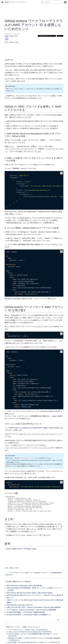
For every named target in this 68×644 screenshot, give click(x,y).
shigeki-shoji (11, 38)
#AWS (6, 42)
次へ (60, 619)
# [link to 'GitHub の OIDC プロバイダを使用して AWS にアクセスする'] (26, 109)
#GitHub (11, 42)
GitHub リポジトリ (33, 534)
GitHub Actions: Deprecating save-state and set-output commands (30, 459)
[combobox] (52, 2)
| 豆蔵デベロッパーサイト (14, 2)
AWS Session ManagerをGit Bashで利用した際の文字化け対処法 (30, 592)
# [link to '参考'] (11, 542)
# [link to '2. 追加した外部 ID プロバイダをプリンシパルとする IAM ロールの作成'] (16, 160)
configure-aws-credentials (31, 427)
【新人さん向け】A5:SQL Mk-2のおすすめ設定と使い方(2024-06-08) (30, 631)
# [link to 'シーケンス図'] (19, 492)
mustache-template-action (49, 411)
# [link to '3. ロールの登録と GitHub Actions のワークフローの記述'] (60, 228)
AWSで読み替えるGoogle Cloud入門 (19, 604)
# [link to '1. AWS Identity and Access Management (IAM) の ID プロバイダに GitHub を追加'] (26, 136)
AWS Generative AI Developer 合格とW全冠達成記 (24, 584)
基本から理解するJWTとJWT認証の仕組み (22, 548)
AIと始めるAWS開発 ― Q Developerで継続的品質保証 (26, 611)
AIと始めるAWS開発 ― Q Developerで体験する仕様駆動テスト (29, 613)
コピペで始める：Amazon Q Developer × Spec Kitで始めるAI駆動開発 (31, 609)
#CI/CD (17, 42)
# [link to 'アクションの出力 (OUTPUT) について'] (43, 423)
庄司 (6, 60)
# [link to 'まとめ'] (14, 517)
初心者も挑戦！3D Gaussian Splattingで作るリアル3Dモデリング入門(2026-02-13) (34, 641)
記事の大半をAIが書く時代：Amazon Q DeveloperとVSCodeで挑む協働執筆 (34, 606)
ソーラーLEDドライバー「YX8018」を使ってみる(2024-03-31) (28, 628)
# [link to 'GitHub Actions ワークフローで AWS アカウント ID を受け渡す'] (27, 310)
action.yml (32, 476)
